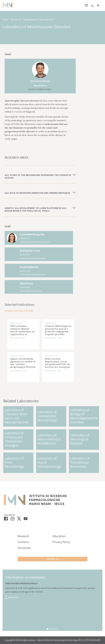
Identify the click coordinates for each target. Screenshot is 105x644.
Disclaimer (24, 548)
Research (23, 536)
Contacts (23, 542)
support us (53, 559)
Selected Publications (20, 304)
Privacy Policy (61, 542)
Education (59, 536)
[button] (98, 5)
